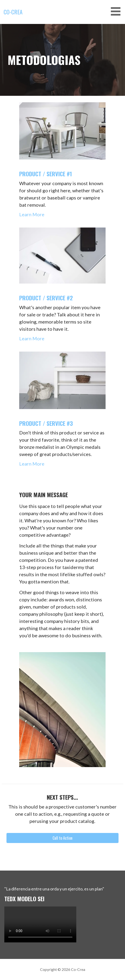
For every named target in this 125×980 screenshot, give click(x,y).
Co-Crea (13, 12)
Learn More (32, 214)
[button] (117, 11)
